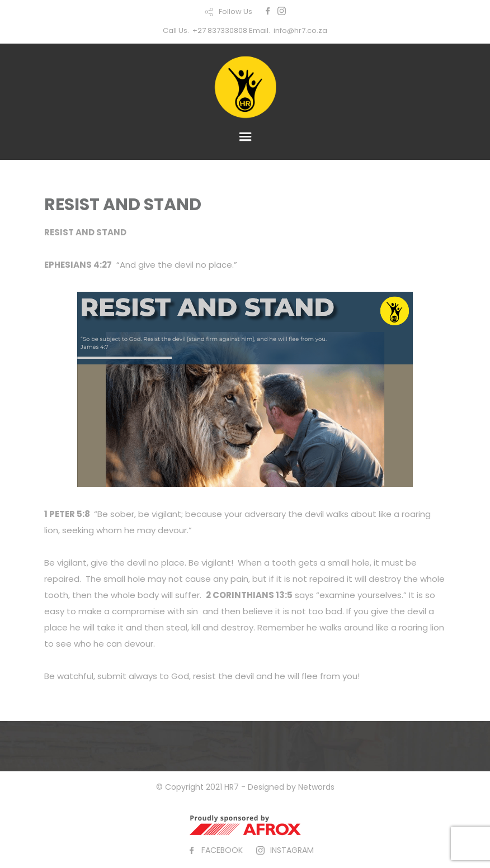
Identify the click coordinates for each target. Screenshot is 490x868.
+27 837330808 (220, 30)
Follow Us (235, 11)
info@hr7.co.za (300, 30)
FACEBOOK (222, 850)
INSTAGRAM (292, 850)
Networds (316, 787)
